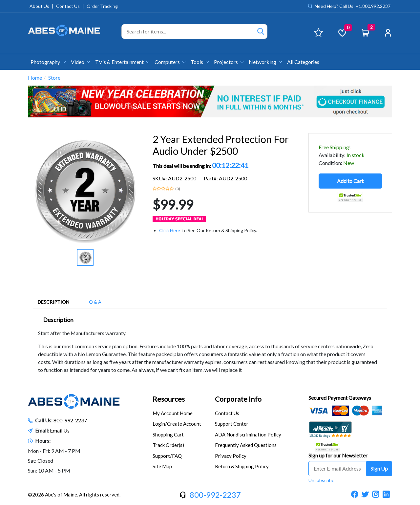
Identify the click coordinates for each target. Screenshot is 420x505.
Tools (200, 62)
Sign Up (379, 468)
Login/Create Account (177, 424)
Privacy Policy (231, 456)
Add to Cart (350, 181)
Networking (265, 62)
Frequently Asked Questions (246, 445)
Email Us (60, 430)
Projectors (229, 62)
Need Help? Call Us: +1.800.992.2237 (353, 6)
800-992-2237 (70, 420)
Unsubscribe (321, 480)
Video (80, 62)
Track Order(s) (168, 445)
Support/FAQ (167, 456)
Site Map (162, 466)
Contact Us (68, 6)
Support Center (232, 424)
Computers (170, 62)
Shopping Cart (168, 434)
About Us (39, 6)
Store (54, 78)
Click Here (170, 230)
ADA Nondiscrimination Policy (248, 434)
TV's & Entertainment (122, 62)
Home (35, 78)
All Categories (303, 62)
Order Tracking (102, 6)
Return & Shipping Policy (242, 466)
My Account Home (173, 413)
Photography (48, 62)
